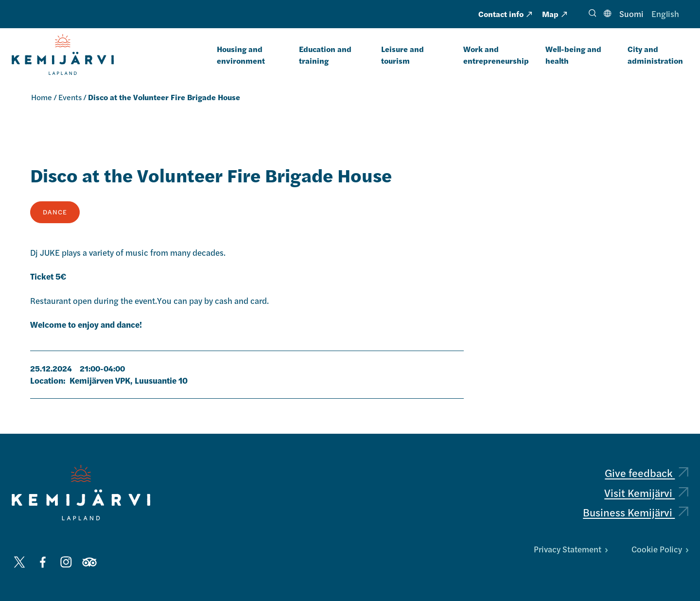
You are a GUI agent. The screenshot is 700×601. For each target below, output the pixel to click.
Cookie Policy (660, 549)
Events (70, 97)
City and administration (655, 55)
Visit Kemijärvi (646, 493)
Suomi (631, 14)
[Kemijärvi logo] (81, 493)
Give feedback (647, 473)
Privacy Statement (571, 549)
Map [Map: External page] (554, 14)
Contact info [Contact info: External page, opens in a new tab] (505, 14)
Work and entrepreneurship (496, 55)
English (665, 14)
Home (42, 97)
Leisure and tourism (402, 55)
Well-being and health (573, 55)
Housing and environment (241, 55)
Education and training (325, 55)
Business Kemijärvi (636, 512)
